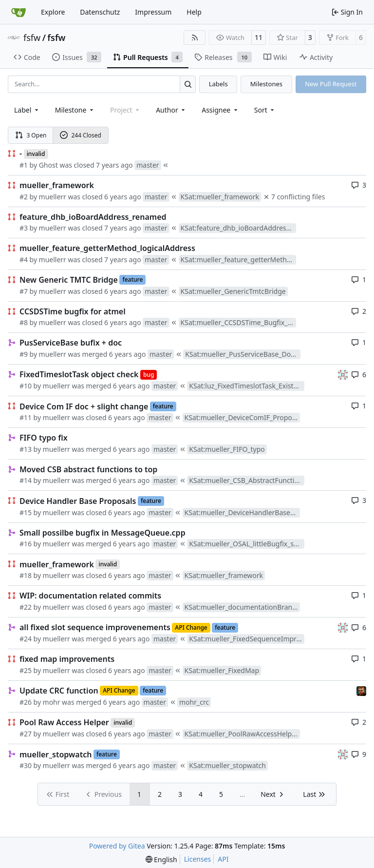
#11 (26, 417)
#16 (26, 544)
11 (259, 37)
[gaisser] (343, 374)
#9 (24, 354)
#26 (26, 702)
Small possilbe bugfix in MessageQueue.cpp (103, 533)
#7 (24, 291)
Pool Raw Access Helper (64, 722)
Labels (218, 84)
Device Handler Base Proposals (78, 501)
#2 (24, 197)
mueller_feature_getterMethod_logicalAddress (107, 248)
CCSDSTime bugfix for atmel (73, 311)
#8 (24, 322)
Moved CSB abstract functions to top (88, 469)
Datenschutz (100, 12)
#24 (26, 639)
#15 (26, 512)
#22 (26, 607)
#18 (26, 575)
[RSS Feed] (195, 38)
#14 (26, 480)
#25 (26, 670)
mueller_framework (57, 185)
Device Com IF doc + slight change (84, 406)
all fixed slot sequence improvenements (95, 627)
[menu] (265, 110)
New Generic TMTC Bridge (69, 280)
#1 (24, 165)
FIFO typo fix (44, 438)
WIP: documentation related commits (90, 596)
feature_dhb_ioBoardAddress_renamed (93, 217)
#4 (24, 260)
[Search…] (188, 84)
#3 (24, 228)
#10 (26, 386)
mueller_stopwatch (56, 754)
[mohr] (361, 690)
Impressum (153, 12)
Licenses (198, 859)
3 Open (31, 135)
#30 (26, 765)
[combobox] (27, 110)
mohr (52, 702)
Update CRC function (59, 691)
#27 (26, 734)
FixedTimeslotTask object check (79, 374)
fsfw (32, 38)
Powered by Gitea (117, 846)
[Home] (19, 12)
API (223, 859)
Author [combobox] (171, 110)
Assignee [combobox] (220, 110)
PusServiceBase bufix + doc (71, 343)
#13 (26, 449)
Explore (53, 12)
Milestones (266, 84)
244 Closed (81, 135)
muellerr (53, 197)
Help (194, 12)
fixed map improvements (67, 659)
